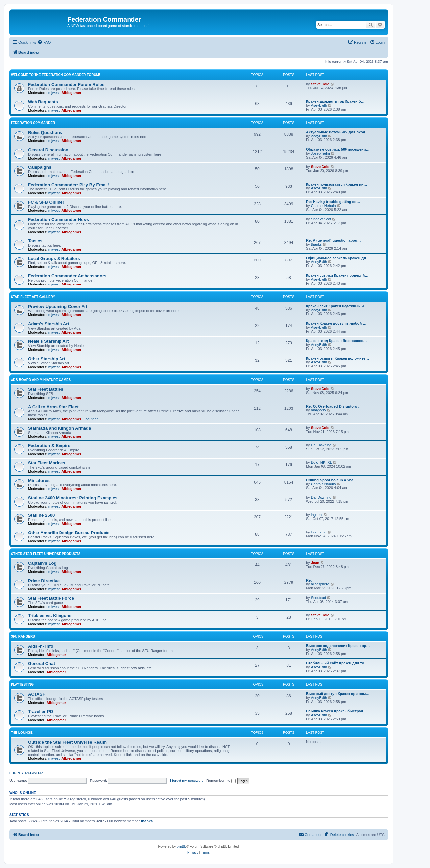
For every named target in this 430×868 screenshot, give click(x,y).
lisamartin (319, 532)
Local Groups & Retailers (54, 258)
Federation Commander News (59, 220)
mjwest (54, 93)
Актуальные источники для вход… (337, 132)
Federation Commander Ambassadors (67, 276)
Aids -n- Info (41, 646)
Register (34, 773)
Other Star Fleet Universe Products (46, 554)
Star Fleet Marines (47, 463)
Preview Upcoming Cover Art (58, 306)
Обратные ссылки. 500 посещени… (338, 149)
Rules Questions (45, 132)
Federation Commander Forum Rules (66, 84)
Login (15, 773)
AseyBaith (319, 105)
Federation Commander (33, 123)
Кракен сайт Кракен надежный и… (337, 306)
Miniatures (39, 480)
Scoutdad (91, 419)
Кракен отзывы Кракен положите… (337, 358)
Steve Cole (320, 84)
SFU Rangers (23, 637)
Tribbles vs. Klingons (50, 616)
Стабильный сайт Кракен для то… (337, 663)
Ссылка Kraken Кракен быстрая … (337, 711)
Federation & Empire (49, 446)
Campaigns (40, 167)
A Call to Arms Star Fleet (53, 407)
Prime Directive (44, 581)
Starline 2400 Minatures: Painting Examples (73, 498)
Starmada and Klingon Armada (60, 428)
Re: (309, 580)
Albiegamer (71, 93)
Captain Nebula (323, 206)
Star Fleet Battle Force (51, 598)
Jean (315, 563)
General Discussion (48, 150)
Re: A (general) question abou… (334, 240)
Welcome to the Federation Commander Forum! (55, 75)
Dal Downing (321, 445)
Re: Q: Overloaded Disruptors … (334, 406)
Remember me (221, 781)
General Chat (41, 664)
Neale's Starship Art (48, 341)
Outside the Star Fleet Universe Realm (67, 742)
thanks (316, 244)
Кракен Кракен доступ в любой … (336, 323)
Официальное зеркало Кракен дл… (338, 258)
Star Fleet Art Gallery (33, 297)
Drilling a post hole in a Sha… (332, 480)
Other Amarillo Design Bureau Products (69, 533)
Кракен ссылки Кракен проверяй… (337, 275)
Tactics (35, 241)
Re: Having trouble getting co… (333, 202)
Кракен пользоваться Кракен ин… (336, 184)
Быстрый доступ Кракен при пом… (338, 694)
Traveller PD (40, 712)
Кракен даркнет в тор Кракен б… (335, 101)
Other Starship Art (47, 359)
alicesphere (320, 584)
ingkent (317, 515)
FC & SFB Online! (46, 202)
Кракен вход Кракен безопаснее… (336, 341)
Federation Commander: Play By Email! (69, 185)
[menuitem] (44, 42)
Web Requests (43, 102)
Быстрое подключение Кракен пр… (338, 646)
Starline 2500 (41, 515)
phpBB (181, 846)
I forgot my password (187, 781)
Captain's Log (42, 563)
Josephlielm (321, 153)
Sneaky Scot (321, 219)
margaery (319, 410)
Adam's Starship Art (49, 324)
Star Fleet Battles (46, 389)
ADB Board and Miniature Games (41, 380)
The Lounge (22, 733)
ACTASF (37, 694)
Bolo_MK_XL (322, 462)
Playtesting (22, 685)
